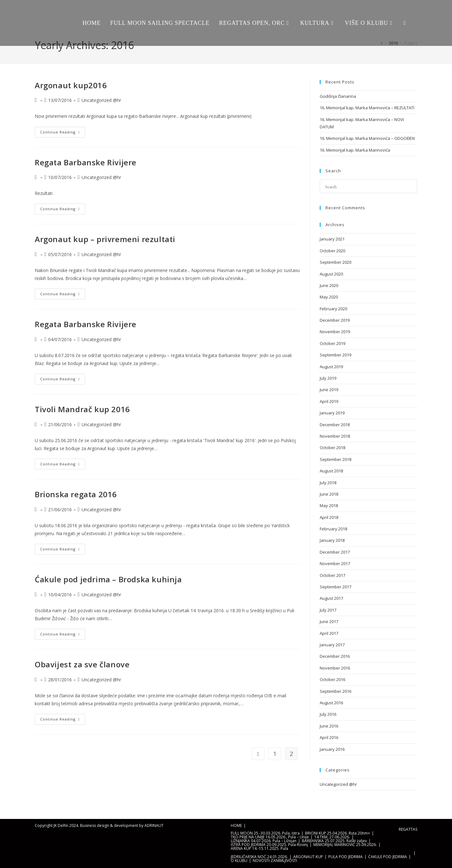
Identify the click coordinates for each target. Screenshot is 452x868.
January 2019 (332, 413)
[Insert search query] (368, 186)
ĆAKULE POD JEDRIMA (388, 857)
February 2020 (333, 309)
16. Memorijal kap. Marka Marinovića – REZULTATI (367, 108)
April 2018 (329, 517)
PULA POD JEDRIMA (346, 857)
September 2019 (335, 355)
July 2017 (328, 610)
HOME (236, 825)
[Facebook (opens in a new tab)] (416, 15)
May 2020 (329, 297)
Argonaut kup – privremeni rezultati (105, 239)
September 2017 (335, 587)
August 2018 (331, 471)
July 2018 (328, 483)
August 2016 (331, 703)
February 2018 (333, 529)
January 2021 (332, 239)
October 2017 (332, 575)
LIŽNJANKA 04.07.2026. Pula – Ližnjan (264, 841)
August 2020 (331, 274)
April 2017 (329, 633)
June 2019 (329, 390)
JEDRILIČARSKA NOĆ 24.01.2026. (259, 857)
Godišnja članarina (338, 96)
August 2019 (331, 367)
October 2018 (332, 448)
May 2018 (329, 506)
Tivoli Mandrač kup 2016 (82, 409)
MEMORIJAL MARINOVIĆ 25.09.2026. (345, 845)
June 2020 (329, 285)
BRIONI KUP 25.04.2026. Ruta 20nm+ (338, 833)
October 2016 (332, 679)
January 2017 (332, 645)
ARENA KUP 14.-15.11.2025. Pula (259, 848)
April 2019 (329, 401)
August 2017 (331, 598)
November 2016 (335, 668)
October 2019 (332, 343)
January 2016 (332, 749)
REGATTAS (408, 829)
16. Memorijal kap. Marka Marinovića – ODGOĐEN (367, 138)
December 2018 (335, 425)
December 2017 (335, 552)
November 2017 (335, 563)
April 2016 (329, 737)
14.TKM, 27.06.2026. (332, 837)
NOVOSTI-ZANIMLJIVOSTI (275, 861)
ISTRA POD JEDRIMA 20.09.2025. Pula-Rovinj (269, 845)
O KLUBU (239, 861)
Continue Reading (63, 131)
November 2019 (335, 332)
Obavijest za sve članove (82, 664)
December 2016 (335, 656)
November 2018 (335, 436)
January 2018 (332, 540)
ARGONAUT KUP (308, 857)
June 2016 (329, 726)
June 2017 (329, 621)
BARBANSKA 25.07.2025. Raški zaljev (334, 841)
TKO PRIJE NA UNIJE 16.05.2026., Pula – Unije (270, 837)
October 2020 (332, 251)
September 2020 (335, 262)
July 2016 (328, 714)
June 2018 (329, 494)
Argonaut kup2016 (71, 85)
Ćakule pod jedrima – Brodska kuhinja (108, 579)
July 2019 (328, 378)
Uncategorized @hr (101, 100)
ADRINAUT (154, 825)
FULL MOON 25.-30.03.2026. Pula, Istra (265, 833)
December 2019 (335, 320)
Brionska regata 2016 (76, 494)
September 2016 (335, 691)
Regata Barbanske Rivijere (86, 162)
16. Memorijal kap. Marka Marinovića (355, 150)
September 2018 (335, 459)
